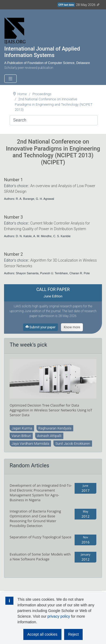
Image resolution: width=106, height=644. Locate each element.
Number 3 (13, 217)
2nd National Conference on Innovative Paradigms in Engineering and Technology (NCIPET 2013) (54, 104)
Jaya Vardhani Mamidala (30, 444)
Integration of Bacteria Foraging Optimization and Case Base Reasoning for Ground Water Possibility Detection (35, 518)
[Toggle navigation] (10, 79)
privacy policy (59, 616)
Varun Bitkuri (21, 436)
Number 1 (13, 180)
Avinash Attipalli (49, 436)
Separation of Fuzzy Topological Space (41, 537)
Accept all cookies (42, 634)
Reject (74, 634)
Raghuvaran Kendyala (55, 428)
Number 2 (13, 254)
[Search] (54, 120)
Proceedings (42, 94)
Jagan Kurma (22, 428)
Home (22, 94)
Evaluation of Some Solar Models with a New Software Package (40, 557)
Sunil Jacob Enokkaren (73, 444)
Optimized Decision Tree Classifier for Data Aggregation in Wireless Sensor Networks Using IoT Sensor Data (51, 410)
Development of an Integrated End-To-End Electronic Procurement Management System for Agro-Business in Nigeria (41, 493)
